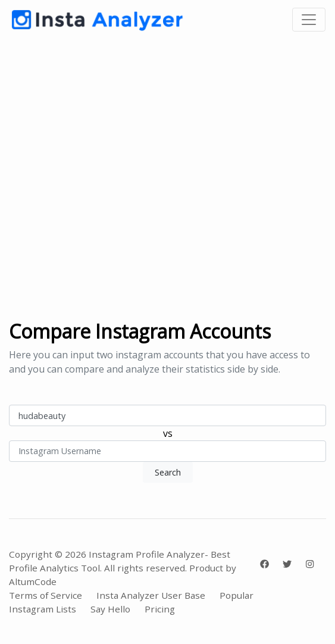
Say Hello (110, 609)
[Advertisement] (167, 180)
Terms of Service (46, 595)
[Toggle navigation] (309, 20)
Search (168, 472)
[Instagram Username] (167, 415)
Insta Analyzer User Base (151, 595)
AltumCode (33, 582)
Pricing (160, 609)
